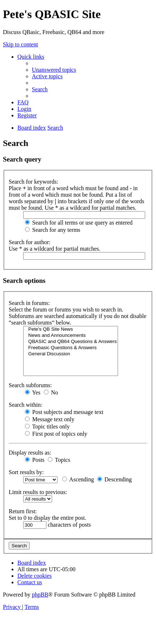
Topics (59, 460)
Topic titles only (47, 426)
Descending (115, 479)
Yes (33, 392)
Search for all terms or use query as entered (79, 223)
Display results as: (30, 453)
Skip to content (20, 44)
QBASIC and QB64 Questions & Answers (71, 342)
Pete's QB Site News (71, 329)
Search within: (26, 405)
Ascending (78, 479)
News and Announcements (71, 336)
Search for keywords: (33, 182)
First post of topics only (56, 434)
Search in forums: (29, 303)
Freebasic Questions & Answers (71, 348)
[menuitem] (54, 70)
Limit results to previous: (38, 492)
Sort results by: (26, 472)
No (51, 392)
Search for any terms (53, 230)
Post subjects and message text (64, 412)
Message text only (50, 419)
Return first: (23, 511)
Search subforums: (30, 385)
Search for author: (30, 242)
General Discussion (71, 354)
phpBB (40, 595)
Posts (35, 460)
